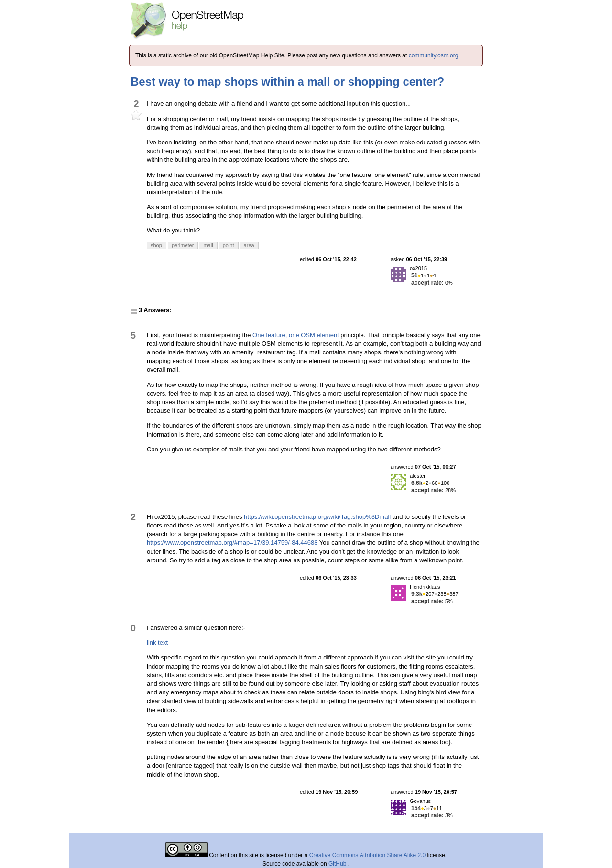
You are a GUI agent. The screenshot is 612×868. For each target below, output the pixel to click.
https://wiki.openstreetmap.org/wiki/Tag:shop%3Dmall (317, 517)
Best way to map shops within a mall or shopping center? (287, 82)
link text (157, 643)
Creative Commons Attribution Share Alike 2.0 (367, 855)
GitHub (338, 864)
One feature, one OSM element (296, 335)
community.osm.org (434, 55)
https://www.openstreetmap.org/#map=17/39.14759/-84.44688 (232, 543)
